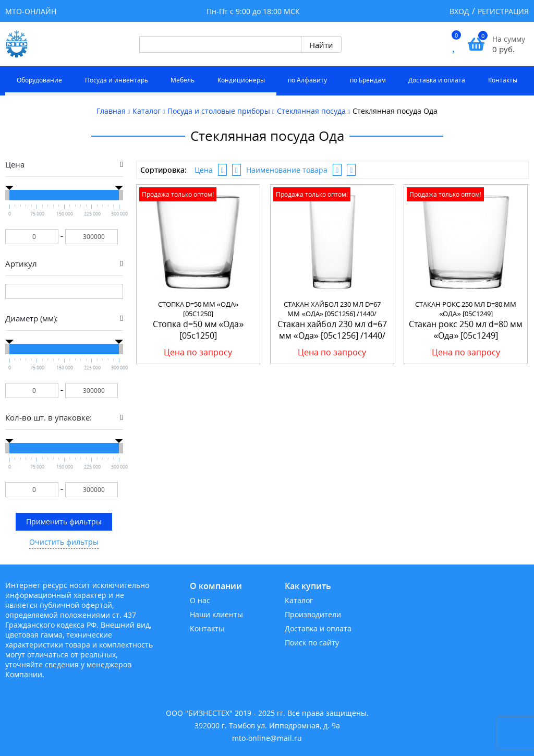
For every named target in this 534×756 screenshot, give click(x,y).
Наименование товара (287, 170)
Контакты (503, 80)
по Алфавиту (307, 80)
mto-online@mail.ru (267, 738)
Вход (459, 11)
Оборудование (39, 80)
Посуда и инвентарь (117, 80)
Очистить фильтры (64, 542)
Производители (313, 614)
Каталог (299, 600)
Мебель (183, 80)
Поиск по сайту (312, 643)
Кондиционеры (241, 80)
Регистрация (503, 11)
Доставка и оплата (437, 80)
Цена (204, 170)
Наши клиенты (216, 614)
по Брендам (368, 80)
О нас (200, 600)
